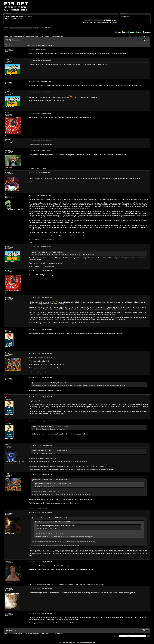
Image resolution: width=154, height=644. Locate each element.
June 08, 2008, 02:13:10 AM (40, 271)
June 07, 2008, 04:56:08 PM (40, 92)
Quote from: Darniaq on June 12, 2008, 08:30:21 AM (50, 426)
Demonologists (59, 36)
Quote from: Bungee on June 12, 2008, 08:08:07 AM (50, 451)
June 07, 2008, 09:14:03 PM (40, 247)
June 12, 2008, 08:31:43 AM (40, 397)
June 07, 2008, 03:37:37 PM (40, 81)
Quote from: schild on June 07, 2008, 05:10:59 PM (49, 252)
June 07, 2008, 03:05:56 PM (38, 50)
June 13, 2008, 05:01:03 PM (40, 589)
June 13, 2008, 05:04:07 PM (40, 614)
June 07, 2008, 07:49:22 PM (40, 195)
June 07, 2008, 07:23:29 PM (40, 173)
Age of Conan (45, 36)
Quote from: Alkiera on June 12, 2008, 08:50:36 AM (50, 480)
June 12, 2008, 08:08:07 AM (40, 354)
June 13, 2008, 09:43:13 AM (40, 562)
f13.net (6, 36)
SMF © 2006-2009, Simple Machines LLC (84, 642)
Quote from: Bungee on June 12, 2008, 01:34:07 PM (50, 518)
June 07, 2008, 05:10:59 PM (40, 113)
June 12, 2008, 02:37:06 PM (40, 512)
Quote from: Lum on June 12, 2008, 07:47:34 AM (49, 383)
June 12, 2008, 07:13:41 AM (40, 298)
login (23, 16)
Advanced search (46, 28)
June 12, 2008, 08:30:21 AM (40, 377)
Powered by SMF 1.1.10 (66, 642)
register (30, 16)
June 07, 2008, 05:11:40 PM (40, 140)
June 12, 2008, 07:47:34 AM (40, 329)
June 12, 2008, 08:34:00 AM (40, 421)
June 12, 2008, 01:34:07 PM (40, 474)
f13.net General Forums (17, 36)
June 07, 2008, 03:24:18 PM (40, 60)
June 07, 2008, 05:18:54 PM (40, 151)
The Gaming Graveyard (32, 36)
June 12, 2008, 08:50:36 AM (40, 445)
